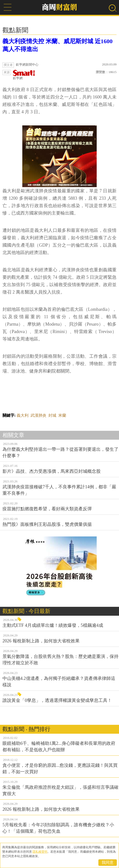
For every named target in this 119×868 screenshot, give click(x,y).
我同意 (108, 862)
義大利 (23, 415)
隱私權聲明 (40, 852)
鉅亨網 (24, 75)
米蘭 (62, 415)
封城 (52, 415)
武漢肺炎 (38, 415)
